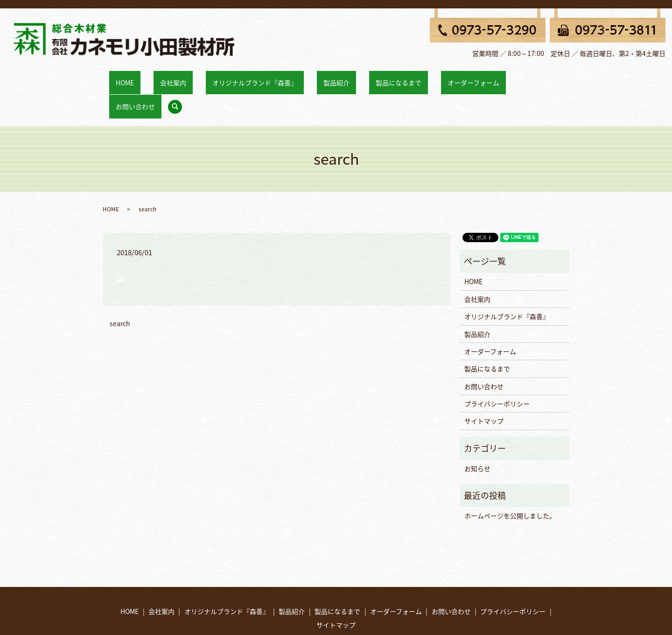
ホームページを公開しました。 (510, 482)
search (528, 78)
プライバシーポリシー (497, 370)
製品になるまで (374, 77)
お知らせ (477, 435)
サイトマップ (484, 388)
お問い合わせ (495, 77)
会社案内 (188, 77)
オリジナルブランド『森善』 (257, 77)
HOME (153, 77)
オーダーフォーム (436, 77)
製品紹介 (325, 77)
